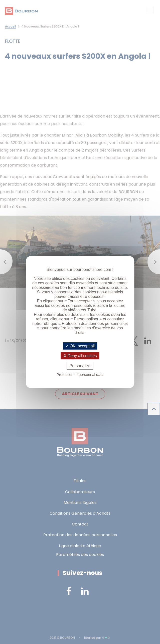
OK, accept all (80, 346)
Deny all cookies (80, 356)
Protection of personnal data (80, 375)
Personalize (80, 366)
